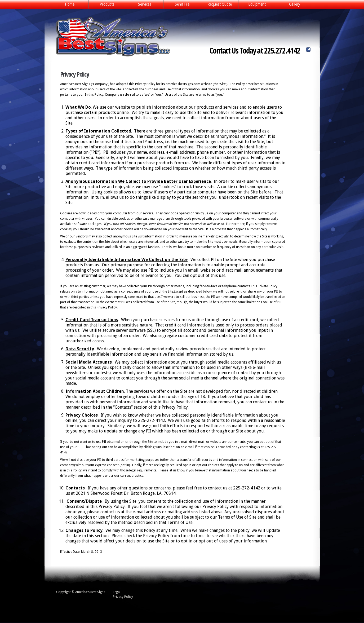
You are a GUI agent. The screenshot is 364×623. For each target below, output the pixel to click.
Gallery (295, 4)
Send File (182, 4)
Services (143, 5)
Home (70, 4)
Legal (117, 592)
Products (105, 5)
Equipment (257, 4)
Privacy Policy (123, 597)
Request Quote (220, 4)
